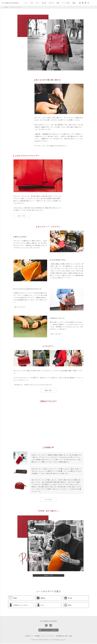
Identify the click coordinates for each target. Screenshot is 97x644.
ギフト (37, 3)
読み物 (44, 3)
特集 (58, 3)
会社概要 (37, 636)
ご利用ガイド (29, 636)
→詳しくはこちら (19, 307)
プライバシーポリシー (48, 636)
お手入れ (51, 3)
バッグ (26, 3)
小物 (32, 3)
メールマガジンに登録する (49, 630)
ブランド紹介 (66, 3)
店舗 (74, 3)
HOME (6, 7)
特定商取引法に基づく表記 (64, 636)
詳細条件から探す (49, 575)
